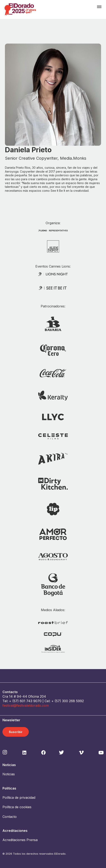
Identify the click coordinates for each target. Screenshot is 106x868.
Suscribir (16, 732)
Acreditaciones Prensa (20, 840)
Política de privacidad (19, 798)
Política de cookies (17, 807)
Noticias (9, 774)
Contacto (10, 817)
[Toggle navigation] (99, 7)
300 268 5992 (73, 701)
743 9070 (34, 701)
